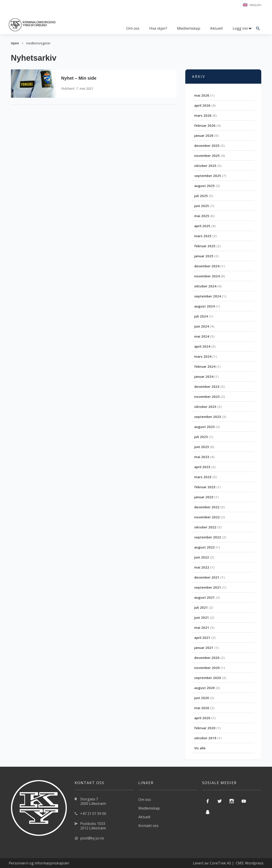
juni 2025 (202, 206)
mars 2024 (203, 356)
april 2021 (202, 638)
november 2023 (207, 397)
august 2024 (205, 306)
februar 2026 (205, 125)
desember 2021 (207, 577)
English (255, 5)
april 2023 (202, 467)
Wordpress (254, 863)
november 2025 (207, 156)
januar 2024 (204, 376)
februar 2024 (205, 366)
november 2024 (207, 276)
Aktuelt (216, 28)
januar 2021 (204, 648)
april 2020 (202, 718)
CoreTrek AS (220, 863)
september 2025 (208, 176)
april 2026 (202, 105)
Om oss (133, 28)
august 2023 (205, 427)
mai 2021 (202, 627)
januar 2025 (204, 256)
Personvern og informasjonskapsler (39, 863)
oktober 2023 (205, 407)
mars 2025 (203, 236)
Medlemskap (189, 28)
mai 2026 (202, 95)
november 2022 (207, 517)
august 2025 (205, 186)
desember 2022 (207, 507)
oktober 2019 (205, 738)
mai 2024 (202, 336)
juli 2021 (201, 607)
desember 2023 (207, 386)
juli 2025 (201, 196)
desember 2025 (207, 145)
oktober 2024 (205, 286)
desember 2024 (207, 266)
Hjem (15, 43)
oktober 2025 (205, 166)
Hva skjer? (158, 28)
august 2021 (205, 597)
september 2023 (208, 417)
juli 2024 (201, 316)
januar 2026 (204, 135)
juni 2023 (202, 447)
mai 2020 (202, 708)
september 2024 (208, 296)
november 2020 (207, 668)
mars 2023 (203, 477)
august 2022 (205, 547)
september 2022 (208, 537)
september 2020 (208, 678)
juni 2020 (202, 698)
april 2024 (202, 346)
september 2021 (208, 587)
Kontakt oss (148, 826)
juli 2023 (201, 437)
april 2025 (202, 226)
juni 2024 (202, 326)
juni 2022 (202, 557)
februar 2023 (205, 487)
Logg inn (240, 28)
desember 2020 (207, 658)
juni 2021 (202, 617)
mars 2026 (203, 115)
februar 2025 (205, 246)
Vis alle (200, 748)
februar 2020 (205, 728)
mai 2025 (202, 216)
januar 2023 (204, 497)
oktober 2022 (205, 527)
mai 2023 (202, 457)
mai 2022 (202, 567)
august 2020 (205, 688)
